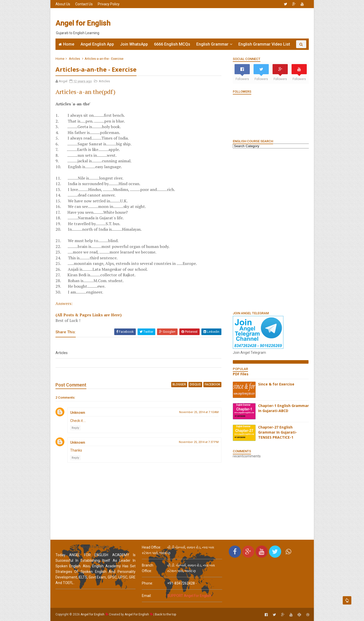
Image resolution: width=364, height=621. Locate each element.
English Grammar (212, 44)
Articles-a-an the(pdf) (85, 92)
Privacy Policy (109, 4)
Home (69, 44)
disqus (195, 384)
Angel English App (97, 44)
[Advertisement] (216, 23)
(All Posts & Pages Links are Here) (89, 315)
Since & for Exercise (276, 384)
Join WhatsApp (134, 44)
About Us (63, 4)
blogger (179, 384)
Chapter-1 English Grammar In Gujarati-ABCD (283, 408)
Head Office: (151, 547)
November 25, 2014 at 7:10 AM (199, 412)
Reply (75, 428)
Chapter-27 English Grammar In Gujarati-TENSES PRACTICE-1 (277, 432)
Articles (74, 59)
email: (147, 596)
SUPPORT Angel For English (189, 596)
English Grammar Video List (264, 44)
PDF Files (241, 374)
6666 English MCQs (172, 44)
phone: (147, 583)
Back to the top (166, 614)
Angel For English (137, 614)
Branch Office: (148, 568)
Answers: (64, 303)
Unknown (78, 413)
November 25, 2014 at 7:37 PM (199, 442)
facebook (212, 384)
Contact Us (84, 4)
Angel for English (83, 23)
